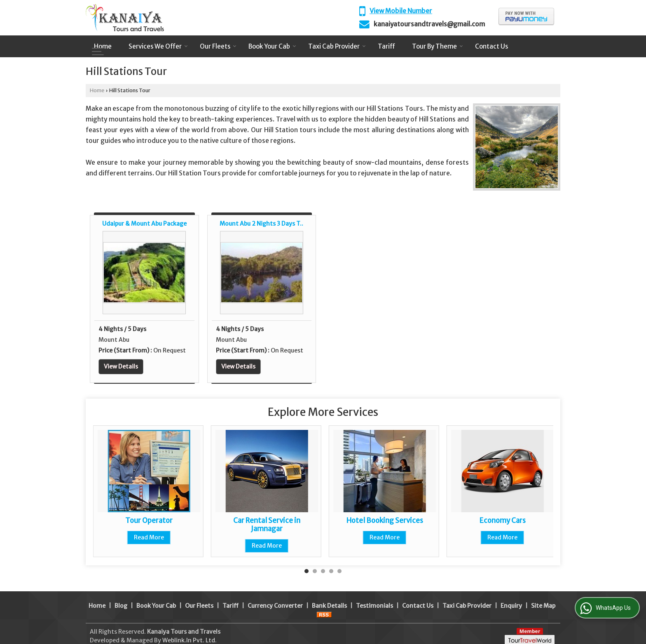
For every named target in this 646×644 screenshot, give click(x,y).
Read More (149, 537)
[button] (401, 11)
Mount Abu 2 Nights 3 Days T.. (261, 224)
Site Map (543, 597)
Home (103, 46)
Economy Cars (503, 520)
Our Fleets (218, 46)
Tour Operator (149, 520)
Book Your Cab (272, 46)
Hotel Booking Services (385, 520)
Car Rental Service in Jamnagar (267, 525)
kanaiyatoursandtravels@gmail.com (429, 24)
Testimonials (374, 597)
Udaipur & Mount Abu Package (144, 224)
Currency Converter (275, 597)
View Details (121, 366)
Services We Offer (158, 46)
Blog (121, 597)
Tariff (386, 46)
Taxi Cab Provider (337, 46)
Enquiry (511, 597)
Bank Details (329, 597)
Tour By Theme (438, 46)
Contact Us (492, 46)
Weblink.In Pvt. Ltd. (190, 632)
